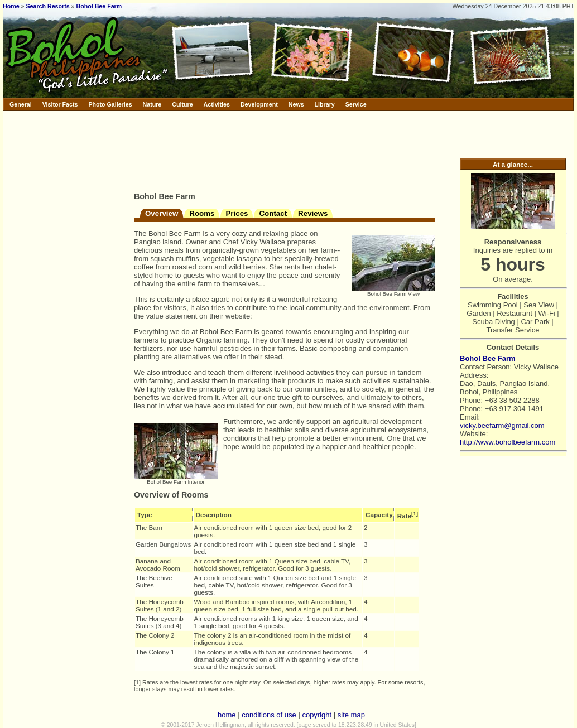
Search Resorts (47, 6)
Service (356, 104)
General (21, 104)
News (296, 104)
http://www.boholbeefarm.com (508, 442)
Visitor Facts (60, 104)
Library (325, 104)
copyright (317, 715)
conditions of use (269, 715)
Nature (152, 104)
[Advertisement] (173, 149)
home (227, 715)
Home (11, 6)
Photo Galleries (110, 104)
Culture (182, 104)
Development (259, 104)
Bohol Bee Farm (99, 6)
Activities (217, 104)
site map (351, 715)
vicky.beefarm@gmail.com (502, 425)
